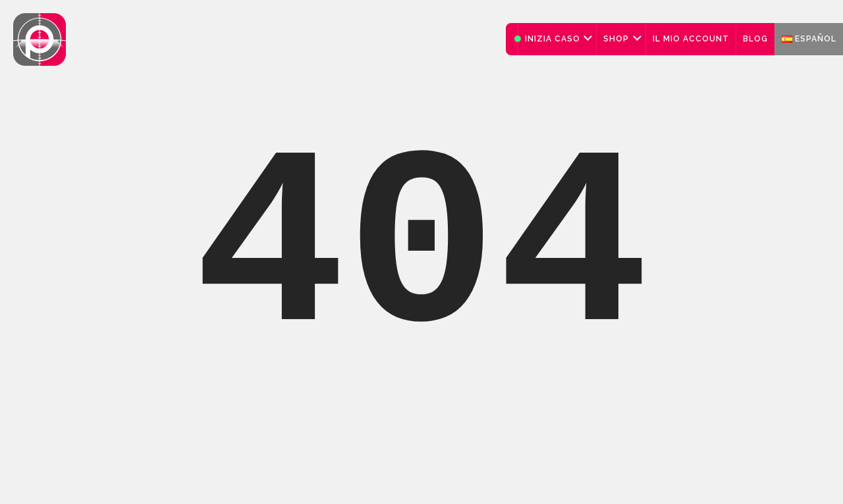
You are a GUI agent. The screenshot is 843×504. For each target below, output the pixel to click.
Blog (755, 39)
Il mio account (691, 39)
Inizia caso (553, 39)
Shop (616, 39)
